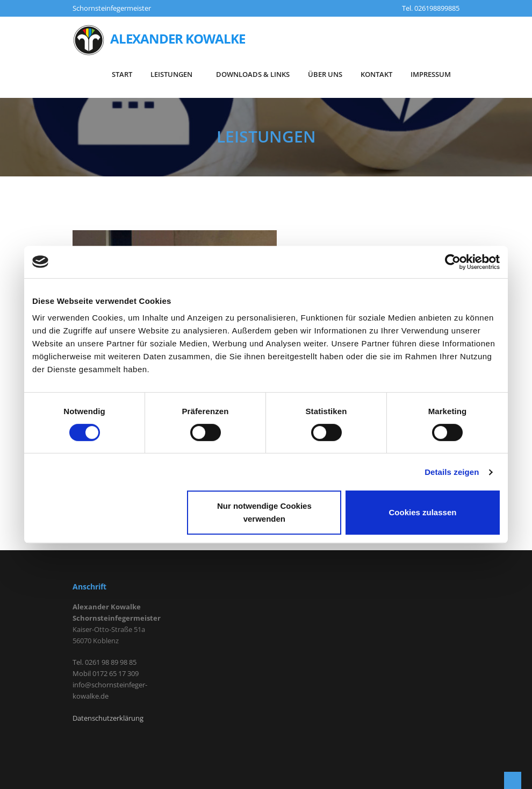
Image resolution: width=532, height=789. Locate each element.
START (122, 74)
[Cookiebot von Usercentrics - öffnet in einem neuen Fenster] (453, 262)
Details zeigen (452, 472)
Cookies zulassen (423, 512)
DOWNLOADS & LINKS (253, 74)
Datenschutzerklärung (108, 718)
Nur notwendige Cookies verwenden (264, 512)
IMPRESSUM (431, 74)
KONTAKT (376, 74)
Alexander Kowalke (159, 40)
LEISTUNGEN (174, 74)
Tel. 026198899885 (431, 8)
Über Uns (325, 74)
